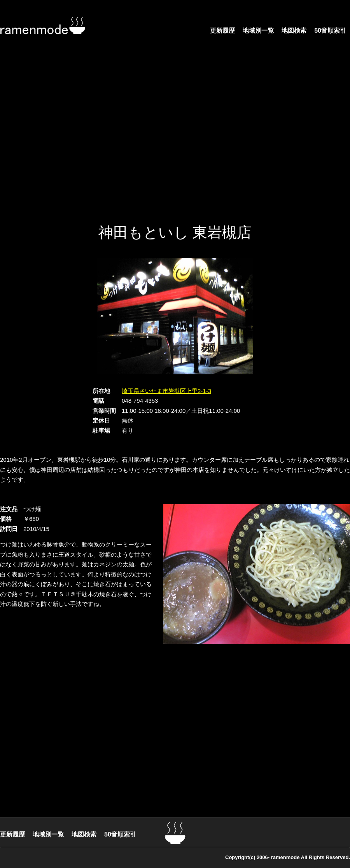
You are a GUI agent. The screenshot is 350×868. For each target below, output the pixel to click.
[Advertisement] (73, 139)
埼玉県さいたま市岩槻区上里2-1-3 (166, 391)
